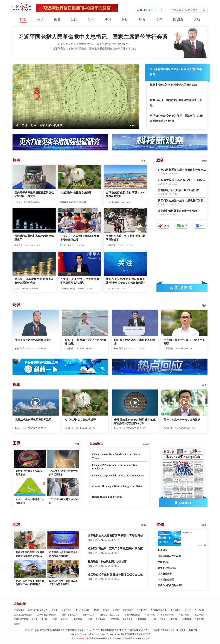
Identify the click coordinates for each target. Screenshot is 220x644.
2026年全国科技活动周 (169, 556)
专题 (159, 20)
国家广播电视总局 (70, 615)
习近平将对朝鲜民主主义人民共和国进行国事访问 (176, 72)
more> (146, 444)
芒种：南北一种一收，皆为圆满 (182, 420)
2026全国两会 (165, 574)
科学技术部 (66, 610)
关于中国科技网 (69, 630)
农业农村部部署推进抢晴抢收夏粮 (177, 211)
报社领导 (57, 630)
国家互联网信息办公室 (110, 615)
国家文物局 (199, 615)
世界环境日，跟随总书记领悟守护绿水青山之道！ (176, 103)
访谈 (91, 20)
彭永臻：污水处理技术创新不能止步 (135, 342)
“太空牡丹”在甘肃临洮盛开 (76, 193)
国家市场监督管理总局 (47, 615)
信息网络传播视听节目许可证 (166, 630)
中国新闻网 (186, 619)
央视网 (89, 619)
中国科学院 (150, 615)
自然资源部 (128, 610)
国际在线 (65, 619)
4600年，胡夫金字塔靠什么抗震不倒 (30, 501)
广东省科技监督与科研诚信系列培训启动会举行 (63, 554)
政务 (57, 20)
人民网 (35, 619)
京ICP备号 (80, 638)
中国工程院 (184, 615)
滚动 (197, 20)
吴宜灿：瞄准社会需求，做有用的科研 (184, 342)
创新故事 (188, 533)
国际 (125, 20)
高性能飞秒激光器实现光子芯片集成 (30, 473)
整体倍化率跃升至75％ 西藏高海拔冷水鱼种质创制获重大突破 (30, 555)
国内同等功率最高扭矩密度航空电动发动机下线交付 (34, 194)
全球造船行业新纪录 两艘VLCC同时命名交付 (125, 194)
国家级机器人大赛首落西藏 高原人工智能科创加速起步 (117, 536)
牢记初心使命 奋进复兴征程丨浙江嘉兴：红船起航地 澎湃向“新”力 (176, 118)
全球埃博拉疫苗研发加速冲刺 (63, 501)
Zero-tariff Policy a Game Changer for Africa (117, 486)
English (178, 20)
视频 (108, 20)
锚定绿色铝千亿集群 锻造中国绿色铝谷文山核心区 (117, 575)
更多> (144, 161)
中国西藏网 (141, 619)
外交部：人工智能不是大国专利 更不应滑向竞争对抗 (80, 281)
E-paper (183, 502)
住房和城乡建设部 (159, 610)
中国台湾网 (128, 619)
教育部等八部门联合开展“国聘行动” (179, 190)
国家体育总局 (89, 615)
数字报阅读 (182, 288)
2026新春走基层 (166, 580)
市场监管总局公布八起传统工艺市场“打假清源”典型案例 (182, 180)
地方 (142, 20)
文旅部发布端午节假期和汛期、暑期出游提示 (125, 238)
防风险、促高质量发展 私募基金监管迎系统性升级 (34, 281)
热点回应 (162, 550)
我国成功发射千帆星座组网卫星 (33, 420)
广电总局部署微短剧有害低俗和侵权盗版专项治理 (182, 170)
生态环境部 (142, 610)
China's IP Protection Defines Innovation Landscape (115, 467)
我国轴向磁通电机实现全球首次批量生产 (34, 238)
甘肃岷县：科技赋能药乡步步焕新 (107, 562)
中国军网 (173, 619)
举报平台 (184, 630)
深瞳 (74, 20)
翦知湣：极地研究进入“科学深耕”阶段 (85, 342)
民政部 (106, 610)
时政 (23, 20)
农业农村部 (199, 610)
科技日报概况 (46, 630)
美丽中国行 (164, 562)
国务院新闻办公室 (132, 615)
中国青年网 (100, 619)
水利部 (188, 610)
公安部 (96, 610)
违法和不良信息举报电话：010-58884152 (107, 638)
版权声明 (193, 630)
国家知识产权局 (21, 619)
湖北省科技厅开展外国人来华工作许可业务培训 (63, 583)
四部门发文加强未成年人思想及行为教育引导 (182, 201)
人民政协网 (199, 619)
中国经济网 (114, 619)
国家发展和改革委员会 (38, 610)
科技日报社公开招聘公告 (116, 630)
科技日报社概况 (32, 630)
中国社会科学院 (167, 615)
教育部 (55, 610)
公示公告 (91, 630)
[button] (130, 125)
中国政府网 (19, 610)
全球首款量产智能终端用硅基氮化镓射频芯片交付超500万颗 (135, 421)
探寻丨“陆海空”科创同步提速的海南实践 (173, 85)
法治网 (17, 624)
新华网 (44, 619)
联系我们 (81, 630)
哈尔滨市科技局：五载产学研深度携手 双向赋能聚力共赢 (117, 549)
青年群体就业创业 (167, 568)
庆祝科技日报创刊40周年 (170, 585)
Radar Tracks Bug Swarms (107, 497)
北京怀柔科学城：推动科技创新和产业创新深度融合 (30, 583)
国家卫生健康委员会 (23, 615)
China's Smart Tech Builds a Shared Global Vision (116, 456)
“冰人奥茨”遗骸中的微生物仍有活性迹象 (63, 473)
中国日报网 (77, 619)
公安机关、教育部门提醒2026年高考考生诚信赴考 (80, 238)
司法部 (116, 610)
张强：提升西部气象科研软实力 (33, 340)
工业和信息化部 (82, 610)
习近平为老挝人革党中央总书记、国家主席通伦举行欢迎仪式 (93, 44)
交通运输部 (175, 610)
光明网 (162, 619)
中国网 (54, 619)
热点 (40, 20)
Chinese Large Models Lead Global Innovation (118, 476)
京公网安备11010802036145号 (137, 638)
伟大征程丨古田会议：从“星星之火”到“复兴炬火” (48, 125)
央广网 (153, 619)
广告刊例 (100, 630)
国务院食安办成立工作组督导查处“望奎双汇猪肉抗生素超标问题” (125, 281)
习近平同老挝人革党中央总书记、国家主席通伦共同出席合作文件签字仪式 (93, 49)
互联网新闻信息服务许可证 (140, 630)
